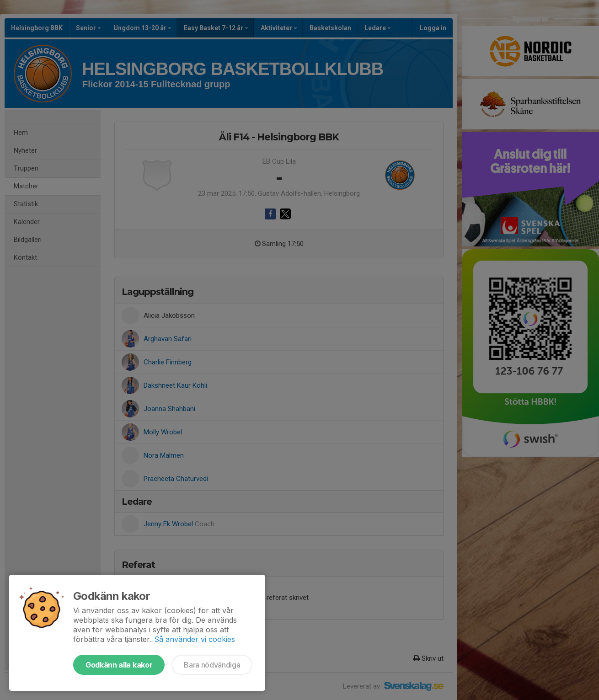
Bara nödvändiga (212, 665)
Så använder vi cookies (195, 639)
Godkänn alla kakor (119, 665)
